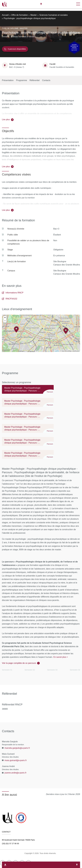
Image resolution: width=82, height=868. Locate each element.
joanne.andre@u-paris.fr (15, 773)
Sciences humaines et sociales (53, 15)
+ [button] (5, 318)
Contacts (46, 80)
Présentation (8, 80)
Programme (22, 80)
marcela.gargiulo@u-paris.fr (17, 748)
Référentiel (34, 80)
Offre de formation (20, 15)
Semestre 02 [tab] (30, 670)
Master (34, 15)
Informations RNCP (13, 293)
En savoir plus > (61, 657)
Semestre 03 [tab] (52, 670)
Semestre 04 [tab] (75, 670)
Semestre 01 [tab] (7, 670)
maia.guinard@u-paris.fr (16, 760)
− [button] (5, 321)
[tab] (28, 391)
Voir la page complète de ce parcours (19, 663)
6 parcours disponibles (15, 49)
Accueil (5, 15)
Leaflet (57, 351)
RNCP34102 (10, 299)
